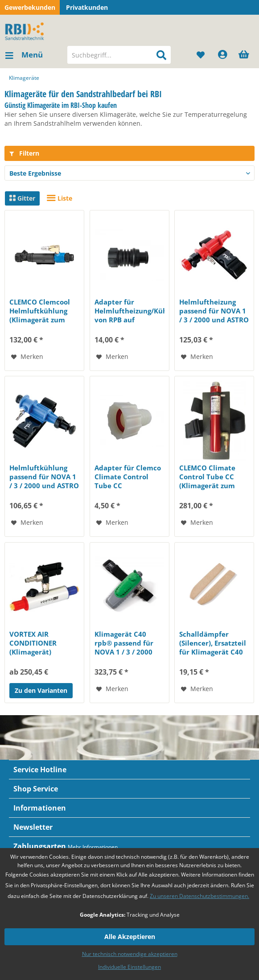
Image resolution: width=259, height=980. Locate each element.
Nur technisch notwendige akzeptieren (130, 954)
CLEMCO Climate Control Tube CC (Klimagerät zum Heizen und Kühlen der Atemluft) (211, 477)
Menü (24, 54)
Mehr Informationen (93, 847)
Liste (60, 198)
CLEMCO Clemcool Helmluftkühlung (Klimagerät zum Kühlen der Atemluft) (40, 311)
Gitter (22, 198)
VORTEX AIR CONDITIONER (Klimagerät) (33, 643)
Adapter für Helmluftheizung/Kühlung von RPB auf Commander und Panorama (129, 311)
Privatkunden (87, 7)
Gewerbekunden (30, 7)
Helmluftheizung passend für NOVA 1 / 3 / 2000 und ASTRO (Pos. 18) (214, 311)
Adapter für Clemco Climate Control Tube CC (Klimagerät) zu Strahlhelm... (128, 477)
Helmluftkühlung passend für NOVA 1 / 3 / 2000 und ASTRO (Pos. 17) (44, 477)
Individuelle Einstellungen (129, 967)
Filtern (24, 153)
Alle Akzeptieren (130, 937)
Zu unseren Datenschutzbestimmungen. (199, 896)
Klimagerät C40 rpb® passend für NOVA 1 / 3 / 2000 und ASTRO (124, 643)
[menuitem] (24, 55)
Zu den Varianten (41, 690)
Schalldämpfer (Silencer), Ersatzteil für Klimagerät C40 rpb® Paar (213, 643)
